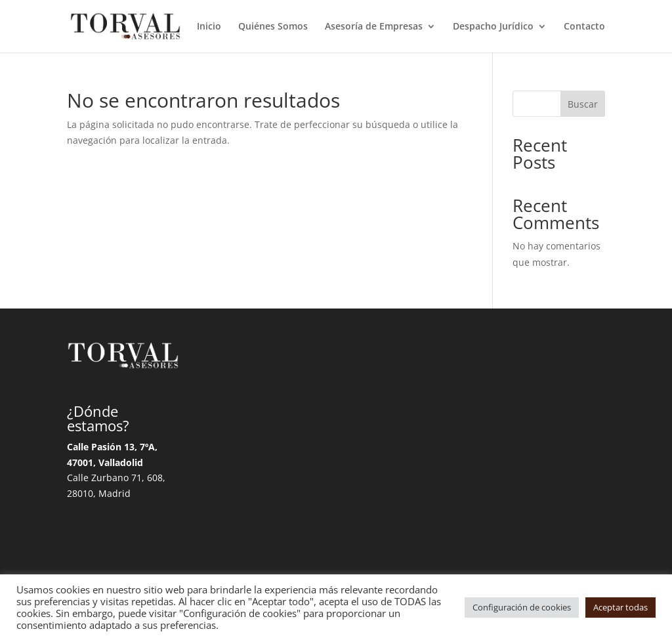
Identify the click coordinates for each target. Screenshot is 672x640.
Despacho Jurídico (493, 27)
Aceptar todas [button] (620, 607)
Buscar (583, 104)
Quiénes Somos (273, 27)
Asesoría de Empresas (374, 27)
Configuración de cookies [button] (522, 607)
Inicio (209, 27)
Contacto (584, 27)
